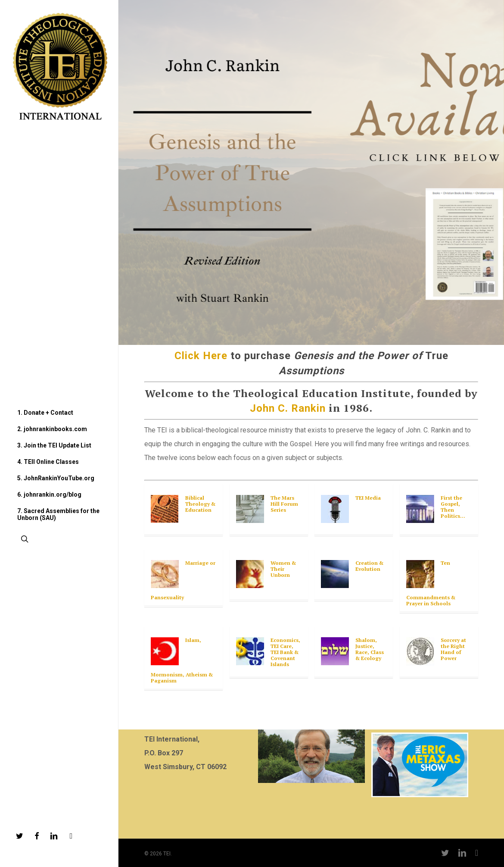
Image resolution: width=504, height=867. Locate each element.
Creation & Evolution (369, 566)
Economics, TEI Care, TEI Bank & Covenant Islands (285, 652)
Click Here (201, 356)
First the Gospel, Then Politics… (453, 507)
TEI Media (368, 498)
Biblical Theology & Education (200, 504)
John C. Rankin (288, 408)
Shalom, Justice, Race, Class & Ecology (370, 649)
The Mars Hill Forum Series (284, 504)
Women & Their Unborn (283, 569)
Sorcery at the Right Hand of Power (453, 649)
